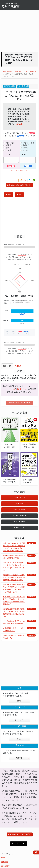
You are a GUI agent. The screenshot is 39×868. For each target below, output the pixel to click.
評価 (9, 194)
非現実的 (26, 145)
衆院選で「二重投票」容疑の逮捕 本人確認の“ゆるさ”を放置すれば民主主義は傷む (14, 577)
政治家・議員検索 (20, 516)
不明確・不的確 (28, 143)
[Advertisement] (19, 31)
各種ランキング (20, 528)
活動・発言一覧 (20, 510)
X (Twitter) (19, 844)
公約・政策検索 (20, 522)
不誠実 (25, 148)
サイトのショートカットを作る (20, 834)
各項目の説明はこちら (20, 171)
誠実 (8, 148)
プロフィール (20, 498)
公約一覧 (20, 504)
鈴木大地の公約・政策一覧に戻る (20, 185)
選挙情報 (22, 758)
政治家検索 (5, 866)
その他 (9, 150)
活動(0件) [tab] (7, 366)
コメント (7, 155)
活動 (19, 194)
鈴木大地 (19, 124)
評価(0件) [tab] (19, 366)
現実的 (9, 145)
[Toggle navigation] (35, 5)
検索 (23, 701)
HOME (3, 858)
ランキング (22, 720)
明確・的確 (10, 143)
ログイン (22, 389)
